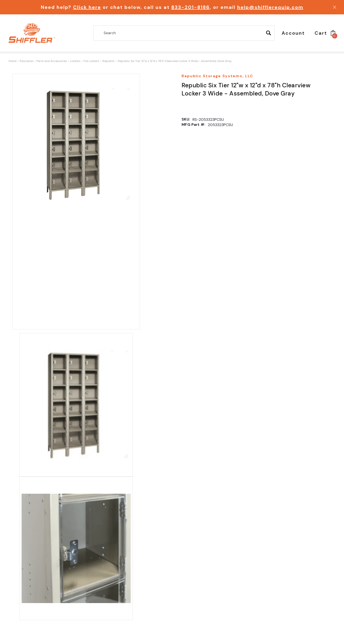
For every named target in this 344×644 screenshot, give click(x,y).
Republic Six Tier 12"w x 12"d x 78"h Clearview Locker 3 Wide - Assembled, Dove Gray (175, 61)
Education (27, 61)
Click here (87, 7)
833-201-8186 (191, 7)
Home (13, 61)
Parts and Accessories (52, 61)
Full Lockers (91, 61)
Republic (109, 61)
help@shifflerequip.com (270, 7)
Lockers (75, 61)
